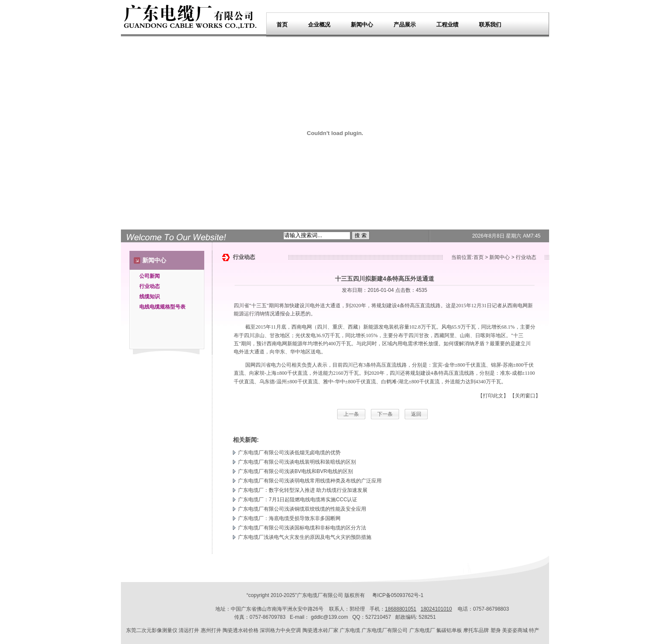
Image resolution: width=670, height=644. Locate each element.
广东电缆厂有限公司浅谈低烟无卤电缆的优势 (289, 453)
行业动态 (150, 286)
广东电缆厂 (310, 595)
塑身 (496, 630)
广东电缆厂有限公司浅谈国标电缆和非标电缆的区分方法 (302, 528)
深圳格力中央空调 (280, 630)
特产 (534, 630)
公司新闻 (150, 276)
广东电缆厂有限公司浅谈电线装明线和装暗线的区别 (297, 462)
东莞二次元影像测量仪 (152, 630)
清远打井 (189, 630)
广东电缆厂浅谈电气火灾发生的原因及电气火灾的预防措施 (305, 537)
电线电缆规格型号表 (162, 307)
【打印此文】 (493, 396)
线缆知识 (150, 297)
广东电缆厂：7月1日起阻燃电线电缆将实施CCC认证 (298, 500)
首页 (282, 25)
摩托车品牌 (476, 630)
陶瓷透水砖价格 (241, 630)
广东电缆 (350, 630)
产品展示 (405, 25)
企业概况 (319, 25)
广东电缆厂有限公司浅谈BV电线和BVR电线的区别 (295, 471)
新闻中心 (362, 25)
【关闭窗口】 (525, 396)
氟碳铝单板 (449, 630)
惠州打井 (211, 630)
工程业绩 (447, 25)
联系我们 (490, 25)
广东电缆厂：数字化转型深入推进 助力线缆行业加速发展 (303, 490)
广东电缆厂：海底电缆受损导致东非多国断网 (289, 518)
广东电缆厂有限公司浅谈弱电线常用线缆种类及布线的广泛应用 (310, 481)
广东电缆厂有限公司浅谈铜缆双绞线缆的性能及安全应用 (302, 509)
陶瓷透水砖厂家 (320, 630)
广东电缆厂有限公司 (385, 630)
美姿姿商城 (515, 630)
